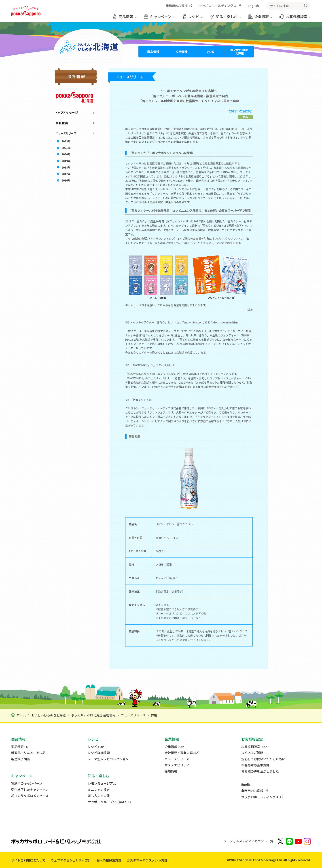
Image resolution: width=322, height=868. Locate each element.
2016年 (66, 180)
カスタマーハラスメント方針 (147, 860)
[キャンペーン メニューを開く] (159, 18)
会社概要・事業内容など (182, 753)
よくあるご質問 (252, 753)
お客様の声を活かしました (260, 771)
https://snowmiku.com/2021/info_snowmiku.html (206, 322)
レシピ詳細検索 (99, 753)
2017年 (66, 174)
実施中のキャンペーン (27, 783)
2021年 (66, 148)
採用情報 (171, 771)
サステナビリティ (177, 765)
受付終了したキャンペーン (30, 790)
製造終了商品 (21, 759)
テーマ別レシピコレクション (108, 759)
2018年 (66, 167)
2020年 (66, 154)
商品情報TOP (21, 747)
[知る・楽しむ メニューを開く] (225, 18)
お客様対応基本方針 (255, 765)
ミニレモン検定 (99, 790)
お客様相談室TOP (254, 747)
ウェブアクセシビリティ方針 (71, 860)
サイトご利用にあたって (28, 860)
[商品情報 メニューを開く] (125, 18)
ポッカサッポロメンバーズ (30, 796)
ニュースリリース (177, 759)
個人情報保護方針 (109, 860)
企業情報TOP (174, 747)
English (247, 785)
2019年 (66, 161)
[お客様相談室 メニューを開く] (295, 18)
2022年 (66, 141)
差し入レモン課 (99, 796)
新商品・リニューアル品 (28, 753)
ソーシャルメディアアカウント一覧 (248, 841)
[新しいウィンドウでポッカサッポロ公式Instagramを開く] (307, 841)
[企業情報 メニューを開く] (260, 18)
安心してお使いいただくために (263, 759)
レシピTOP (96, 747)
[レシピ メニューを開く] (192, 18)
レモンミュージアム (102, 783)
